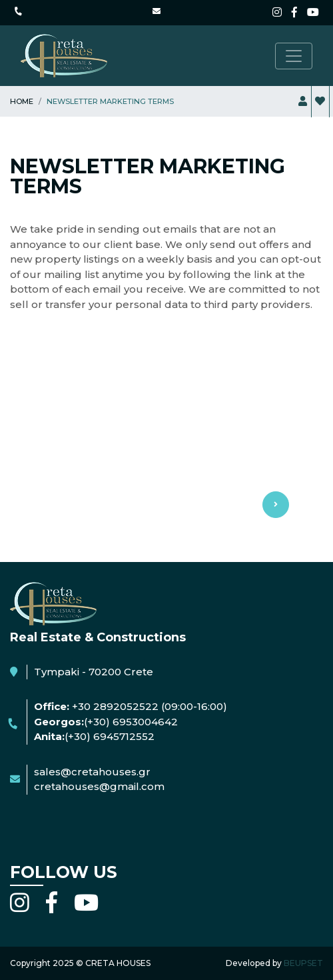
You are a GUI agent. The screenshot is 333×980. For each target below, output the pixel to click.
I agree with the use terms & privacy (122, 538)
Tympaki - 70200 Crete (94, 672)
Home (22, 101)
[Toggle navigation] (294, 56)
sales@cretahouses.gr (92, 772)
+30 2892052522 (115, 706)
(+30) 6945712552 (110, 736)
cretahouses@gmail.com (99, 786)
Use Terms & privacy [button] (166, 443)
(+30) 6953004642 (131, 722)
